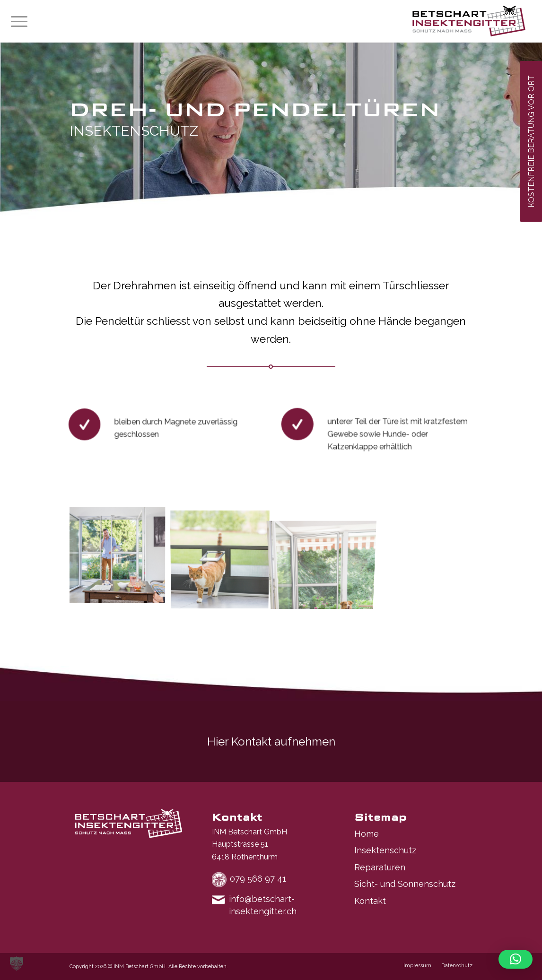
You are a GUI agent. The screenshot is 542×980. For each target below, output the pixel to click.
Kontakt (370, 901)
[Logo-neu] (469, 21)
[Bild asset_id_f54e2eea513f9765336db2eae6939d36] (121, 558)
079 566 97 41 (258, 879)
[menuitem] (19, 21)
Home (367, 834)
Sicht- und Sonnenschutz (405, 884)
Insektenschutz (385, 850)
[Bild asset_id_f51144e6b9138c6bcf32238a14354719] (223, 558)
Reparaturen (380, 867)
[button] (17, 963)
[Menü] (19, 21)
